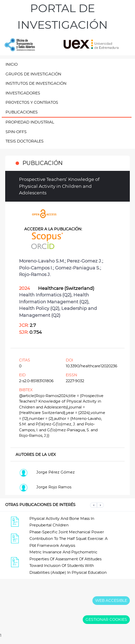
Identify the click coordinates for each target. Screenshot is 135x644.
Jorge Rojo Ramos (54, 487)
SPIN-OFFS (16, 132)
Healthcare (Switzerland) (66, 288)
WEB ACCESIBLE (111, 600)
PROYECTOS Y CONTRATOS (32, 102)
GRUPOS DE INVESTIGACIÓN (33, 74)
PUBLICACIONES (22, 112)
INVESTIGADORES (23, 93)
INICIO (12, 64)
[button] (93, 505)
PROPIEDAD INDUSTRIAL (30, 122)
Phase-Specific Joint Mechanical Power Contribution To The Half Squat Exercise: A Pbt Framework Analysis (69, 539)
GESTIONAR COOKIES (106, 619)
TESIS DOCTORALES (25, 141)
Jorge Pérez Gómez (56, 472)
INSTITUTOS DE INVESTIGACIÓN (36, 83)
